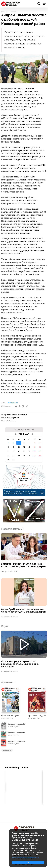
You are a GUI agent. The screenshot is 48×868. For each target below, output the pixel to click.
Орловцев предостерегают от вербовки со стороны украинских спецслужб (20, 664)
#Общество (13, 403)
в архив (7, 750)
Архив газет (9, 682)
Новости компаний (13, 529)
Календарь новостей (24, 429)
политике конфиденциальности (25, 857)
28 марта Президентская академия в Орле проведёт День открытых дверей (23, 565)
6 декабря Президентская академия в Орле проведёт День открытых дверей (23, 611)
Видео (5, 626)
